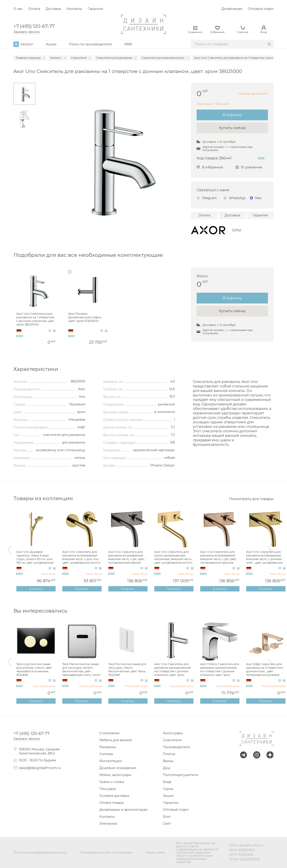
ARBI (128, 44)
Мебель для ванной (116, 740)
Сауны (168, 789)
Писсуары (108, 789)
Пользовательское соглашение (106, 853)
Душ (167, 768)
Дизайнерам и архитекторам (123, 810)
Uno (237, 230)
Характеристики (36, 369)
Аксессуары (173, 733)
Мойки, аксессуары (115, 775)
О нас (18, 9)
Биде (167, 782)
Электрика (108, 824)
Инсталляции (111, 761)
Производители (176, 747)
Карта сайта (155, 853)
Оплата (34, 9)
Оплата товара (111, 803)
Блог (167, 817)
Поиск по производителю (90, 44)
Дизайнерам (232, 9)
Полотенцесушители (181, 775)
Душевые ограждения (118, 768)
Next (270, 550)
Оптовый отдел (261, 9)
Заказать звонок (27, 32)
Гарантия (95, 9)
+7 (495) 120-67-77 (34, 26)
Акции (51, 44)
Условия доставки (114, 796)
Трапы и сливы (112, 782)
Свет (167, 824)
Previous (9, 550)
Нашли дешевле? (253, 94)
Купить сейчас (232, 128)
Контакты (74, 9)
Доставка (53, 9)
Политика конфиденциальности (40, 853)
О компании (109, 733)
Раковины (108, 747)
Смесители (172, 740)
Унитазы (106, 754)
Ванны (168, 761)
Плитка (169, 754)
